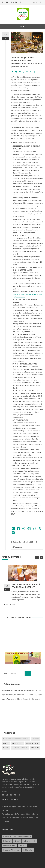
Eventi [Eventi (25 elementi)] (6, 743)
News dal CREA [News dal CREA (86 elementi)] (32, 743)
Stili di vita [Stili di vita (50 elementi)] (35, 748)
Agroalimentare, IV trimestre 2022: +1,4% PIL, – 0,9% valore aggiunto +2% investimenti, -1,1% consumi (21, 818)
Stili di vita (34, 542)
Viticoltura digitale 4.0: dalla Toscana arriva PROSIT (21, 690)
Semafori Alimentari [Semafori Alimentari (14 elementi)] (20, 748)
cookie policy (7, 791)
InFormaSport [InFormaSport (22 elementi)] (17, 743)
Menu (35, 2)
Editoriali (26, 542)
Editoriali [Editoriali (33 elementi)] (35, 739)
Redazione (18, 547)
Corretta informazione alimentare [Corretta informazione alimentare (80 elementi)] (16, 739)
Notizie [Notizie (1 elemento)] (6, 748)
